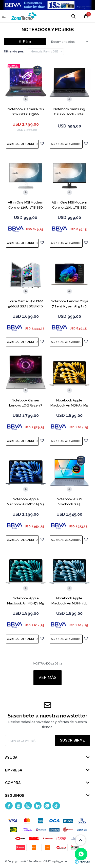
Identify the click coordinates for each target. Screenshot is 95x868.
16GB (44, 52)
